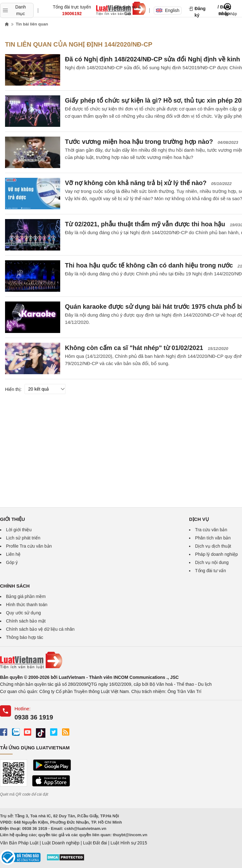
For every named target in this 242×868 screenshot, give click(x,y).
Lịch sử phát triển (23, 538)
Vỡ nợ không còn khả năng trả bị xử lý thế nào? (136, 183)
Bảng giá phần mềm (26, 596)
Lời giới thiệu (19, 530)
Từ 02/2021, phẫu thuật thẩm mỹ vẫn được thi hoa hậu (145, 224)
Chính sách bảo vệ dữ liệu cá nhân (40, 629)
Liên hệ (13, 554)
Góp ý (12, 562)
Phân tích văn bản (213, 538)
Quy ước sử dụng (23, 613)
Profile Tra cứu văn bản (29, 546)
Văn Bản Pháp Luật (19, 843)
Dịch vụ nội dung (212, 562)
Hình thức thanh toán (27, 605)
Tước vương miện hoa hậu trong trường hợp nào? (139, 142)
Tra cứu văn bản (211, 530)
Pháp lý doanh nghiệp (216, 554)
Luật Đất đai (95, 843)
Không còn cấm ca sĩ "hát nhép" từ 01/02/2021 (134, 348)
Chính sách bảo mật (26, 621)
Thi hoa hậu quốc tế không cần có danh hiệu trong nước (149, 265)
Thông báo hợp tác (25, 637)
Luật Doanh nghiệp (61, 843)
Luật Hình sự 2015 (129, 843)
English (168, 10)
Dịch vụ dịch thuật (213, 546)
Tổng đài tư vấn (210, 571)
